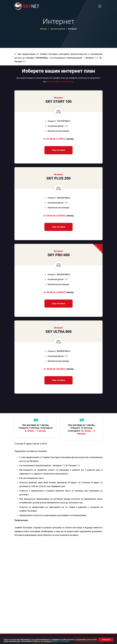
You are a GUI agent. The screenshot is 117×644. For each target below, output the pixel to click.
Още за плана (58, 150)
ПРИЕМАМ (106, 640)
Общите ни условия (61, 641)
